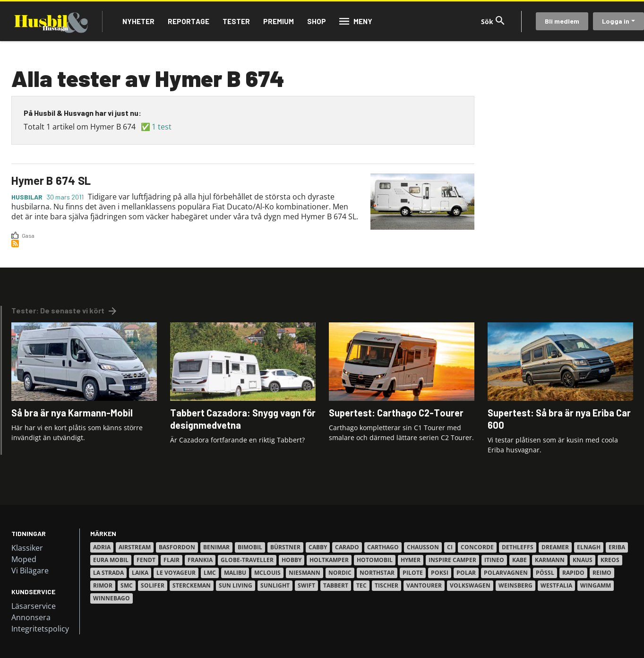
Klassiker (27, 548)
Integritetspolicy (40, 629)
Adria (102, 547)
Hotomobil (375, 560)
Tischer (386, 585)
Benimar (216, 547)
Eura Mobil (111, 560)
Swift (306, 585)
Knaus (583, 560)
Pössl (545, 573)
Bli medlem (562, 21)
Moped (24, 559)
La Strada (108, 573)
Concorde (477, 547)
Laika (140, 573)
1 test (162, 127)
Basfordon (177, 547)
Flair (172, 560)
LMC (210, 573)
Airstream (135, 547)
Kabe (519, 560)
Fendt (146, 560)
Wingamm (596, 585)
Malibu (235, 573)
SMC (127, 585)
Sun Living (236, 585)
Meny (363, 21)
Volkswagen (470, 585)
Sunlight (275, 585)
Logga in (616, 21)
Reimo (602, 573)
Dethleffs (518, 547)
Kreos (610, 560)
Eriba (617, 547)
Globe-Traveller (247, 560)
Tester (236, 21)
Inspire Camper (452, 560)
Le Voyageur (176, 573)
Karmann (550, 560)
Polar (466, 573)
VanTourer (424, 585)
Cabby (318, 547)
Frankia (200, 560)
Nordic (340, 573)
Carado (347, 547)
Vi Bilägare (30, 571)
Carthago (383, 547)
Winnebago (112, 598)
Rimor (103, 585)
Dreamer (555, 547)
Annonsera (31, 617)
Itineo (494, 560)
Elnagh (589, 547)
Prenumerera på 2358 (15, 243)
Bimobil (250, 547)
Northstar (377, 573)
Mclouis (267, 573)
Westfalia (556, 585)
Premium (279, 21)
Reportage (189, 21)
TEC (361, 585)
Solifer (153, 585)
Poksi (440, 573)
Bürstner (285, 547)
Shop (317, 21)
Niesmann (305, 573)
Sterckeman (192, 585)
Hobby (292, 560)
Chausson (423, 547)
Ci (450, 547)
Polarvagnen (506, 573)
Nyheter (138, 21)
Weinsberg (515, 585)
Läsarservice (34, 606)
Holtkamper (329, 560)
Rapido (573, 573)
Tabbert (336, 585)
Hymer (411, 560)
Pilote (413, 573)
